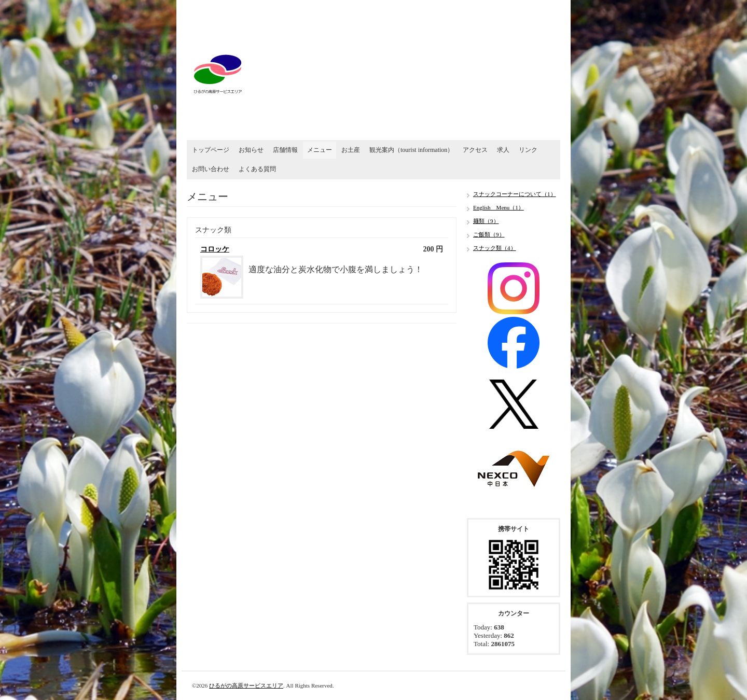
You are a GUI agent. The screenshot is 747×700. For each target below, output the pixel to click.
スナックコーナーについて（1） (515, 194)
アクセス (475, 150)
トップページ (211, 150)
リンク (528, 150)
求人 (503, 150)
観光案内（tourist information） (411, 150)
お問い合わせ (211, 169)
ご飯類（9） (489, 234)
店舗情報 (285, 150)
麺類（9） (486, 221)
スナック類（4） (495, 248)
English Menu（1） (499, 207)
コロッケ (215, 249)
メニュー (320, 150)
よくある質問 (257, 169)
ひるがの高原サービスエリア (246, 685)
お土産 (351, 150)
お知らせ (251, 150)
